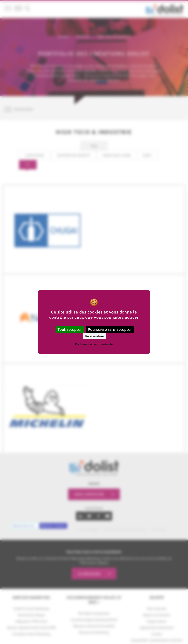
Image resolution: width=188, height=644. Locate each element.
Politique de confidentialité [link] (94, 344)
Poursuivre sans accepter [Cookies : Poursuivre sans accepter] (110, 329)
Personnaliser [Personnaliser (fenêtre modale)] (95, 336)
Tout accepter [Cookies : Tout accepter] (70, 329)
